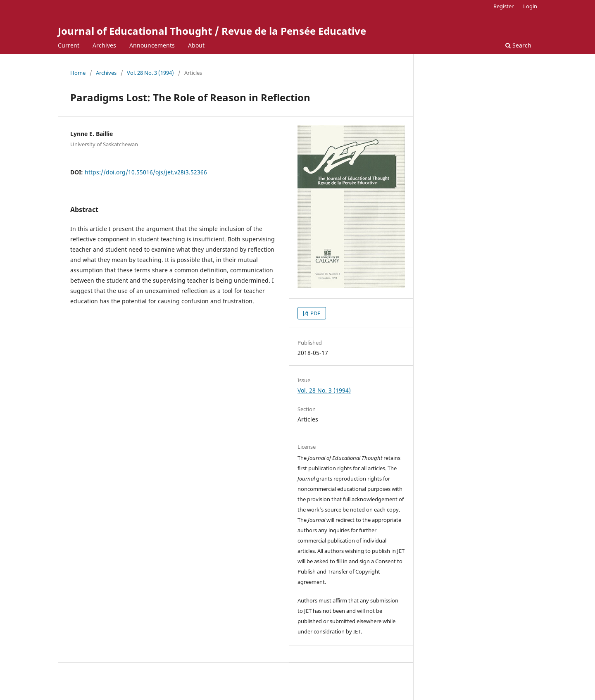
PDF (315, 313)
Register (503, 6)
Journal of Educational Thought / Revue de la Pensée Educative (212, 31)
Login (530, 6)
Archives (104, 45)
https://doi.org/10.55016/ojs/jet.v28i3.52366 (146, 172)
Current (69, 45)
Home (78, 73)
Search (518, 45)
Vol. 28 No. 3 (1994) (150, 73)
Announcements (152, 45)
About (196, 45)
